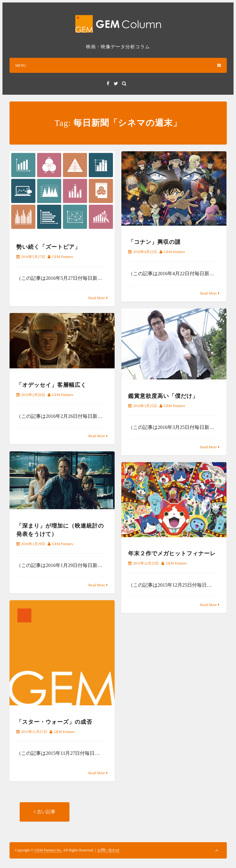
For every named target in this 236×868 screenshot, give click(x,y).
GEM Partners (63, 257)
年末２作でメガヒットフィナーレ (172, 554)
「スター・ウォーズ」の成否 (54, 722)
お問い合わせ (108, 850)
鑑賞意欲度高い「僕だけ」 (163, 396)
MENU (118, 65)
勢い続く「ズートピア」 (48, 247)
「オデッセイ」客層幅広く (51, 385)
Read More (97, 298)
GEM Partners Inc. (48, 850)
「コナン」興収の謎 (154, 242)
